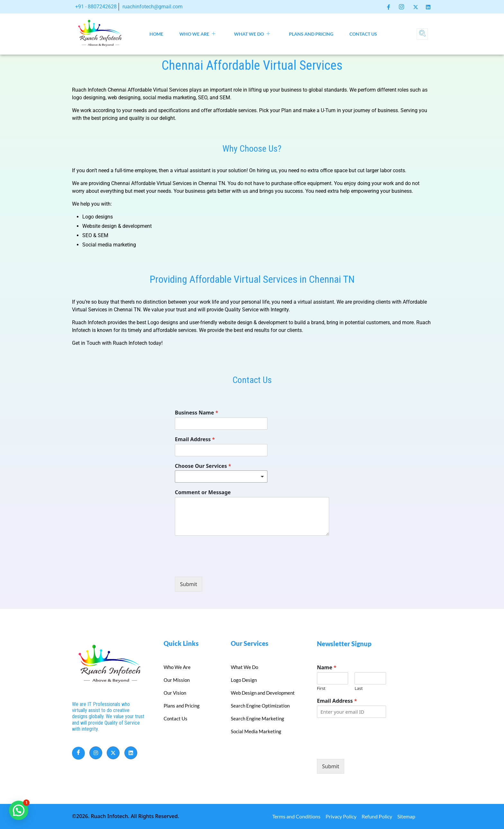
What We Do (252, 34)
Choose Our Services (203, 466)
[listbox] (221, 477)
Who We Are (198, 34)
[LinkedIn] (428, 6)
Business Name (197, 413)
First (321, 688)
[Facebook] (389, 6)
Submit (189, 584)
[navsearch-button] (422, 34)
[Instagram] (401, 7)
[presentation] (224, 566)
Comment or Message (203, 492)
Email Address (195, 439)
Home (156, 34)
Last (359, 688)
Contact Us (363, 34)
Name (327, 668)
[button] (19, 810)
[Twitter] (416, 6)
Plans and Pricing (311, 34)
